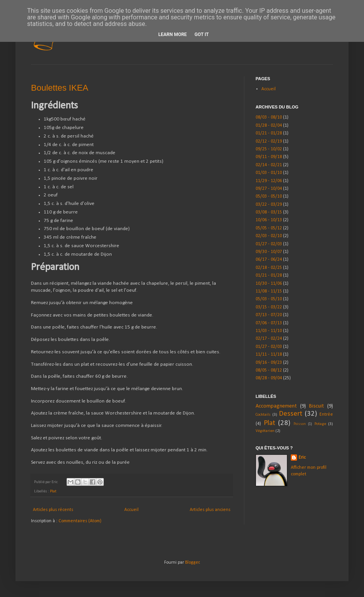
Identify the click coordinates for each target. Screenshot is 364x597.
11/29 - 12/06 (269, 181)
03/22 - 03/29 (269, 205)
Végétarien (265, 431)
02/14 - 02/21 (269, 165)
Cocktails (263, 415)
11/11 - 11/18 (269, 354)
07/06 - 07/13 (269, 323)
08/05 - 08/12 (269, 370)
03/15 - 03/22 (269, 307)
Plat (53, 491)
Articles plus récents (53, 510)
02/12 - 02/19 (269, 141)
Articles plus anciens (210, 510)
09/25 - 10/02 (269, 149)
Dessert (291, 414)
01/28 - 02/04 (269, 126)
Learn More (173, 34)
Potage (320, 424)
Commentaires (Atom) (80, 521)
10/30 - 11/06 (269, 284)
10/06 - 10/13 (269, 220)
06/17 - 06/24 (269, 260)
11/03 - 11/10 (269, 331)
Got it (202, 34)
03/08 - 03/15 (269, 212)
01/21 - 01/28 (269, 133)
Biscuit (316, 406)
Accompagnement (276, 406)
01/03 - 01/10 (269, 173)
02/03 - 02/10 (269, 236)
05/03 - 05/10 (269, 196)
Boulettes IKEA (60, 88)
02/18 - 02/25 (269, 268)
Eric (302, 458)
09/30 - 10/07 (269, 252)
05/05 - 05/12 (269, 228)
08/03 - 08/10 (269, 117)
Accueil (131, 510)
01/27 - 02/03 (269, 244)
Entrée (326, 415)
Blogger (192, 563)
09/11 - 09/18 (269, 157)
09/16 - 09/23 (269, 363)
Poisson (300, 424)
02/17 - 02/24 (269, 339)
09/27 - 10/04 (269, 189)
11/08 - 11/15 (269, 291)
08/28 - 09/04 (269, 378)
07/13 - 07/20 (269, 315)
